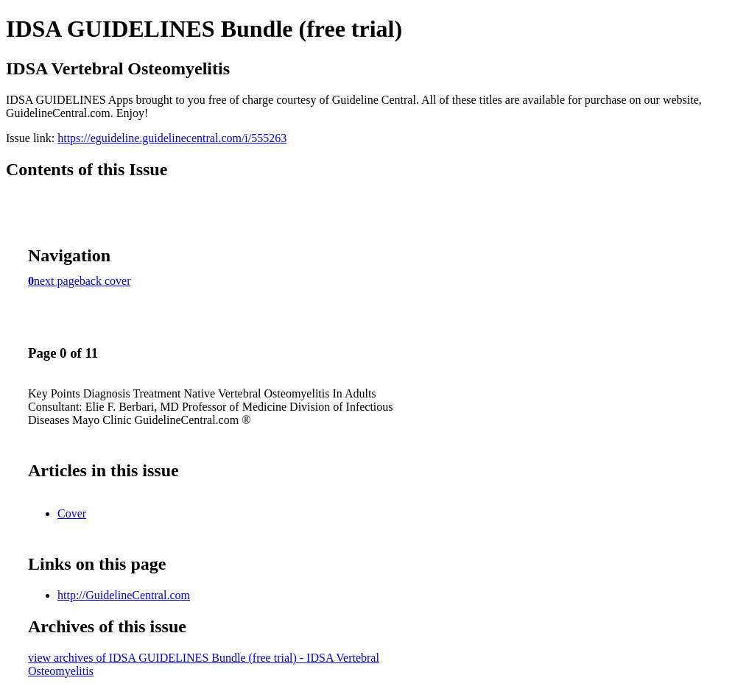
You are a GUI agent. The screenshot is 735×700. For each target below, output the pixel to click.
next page (57, 281)
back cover (105, 281)
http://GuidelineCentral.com (124, 595)
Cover (72, 513)
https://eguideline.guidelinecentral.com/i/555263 (172, 138)
